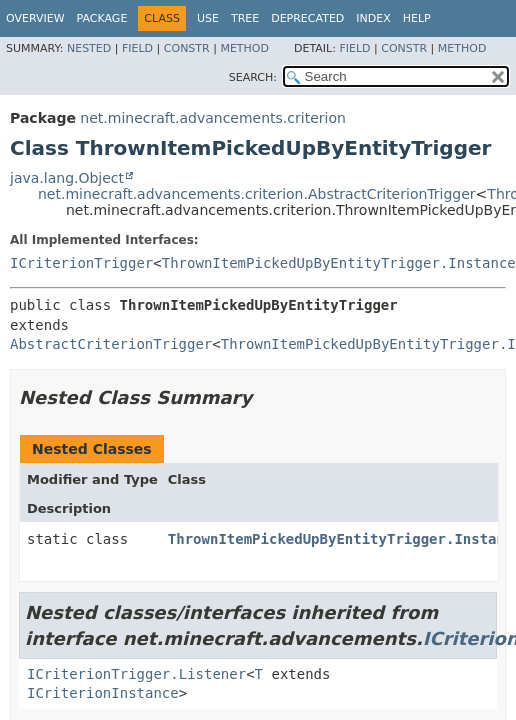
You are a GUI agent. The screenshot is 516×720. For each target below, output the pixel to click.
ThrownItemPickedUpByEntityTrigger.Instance (339, 263)
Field (137, 48)
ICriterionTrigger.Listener (136, 674)
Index (373, 18)
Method (244, 48)
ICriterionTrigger (81, 263)
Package (102, 18)
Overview (35, 18)
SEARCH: (253, 77)
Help (417, 18)
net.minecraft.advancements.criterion (213, 118)
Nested (89, 48)
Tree (245, 18)
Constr (187, 48)
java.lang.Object (67, 178)
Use (208, 18)
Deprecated (307, 18)
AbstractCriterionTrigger (111, 344)
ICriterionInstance (103, 693)
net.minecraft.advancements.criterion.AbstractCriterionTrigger (257, 194)
